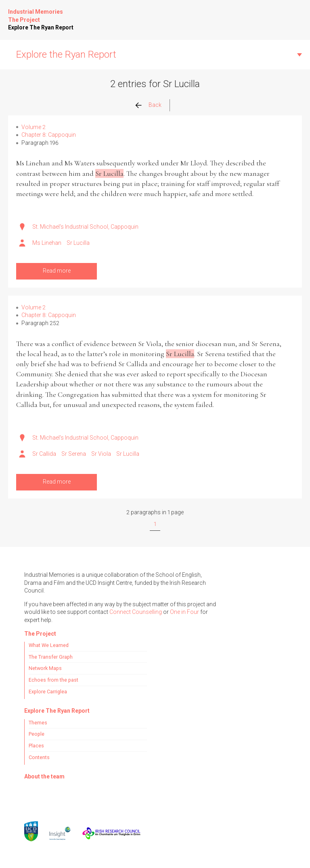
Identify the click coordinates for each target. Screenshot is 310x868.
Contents (39, 757)
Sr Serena (74, 454)
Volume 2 (34, 127)
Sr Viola (101, 454)
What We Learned (49, 645)
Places (36, 746)
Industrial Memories (36, 12)
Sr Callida (44, 454)
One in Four (184, 612)
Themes (38, 723)
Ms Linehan (47, 243)
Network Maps (45, 668)
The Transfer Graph (51, 657)
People (37, 734)
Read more (57, 271)
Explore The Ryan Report (41, 27)
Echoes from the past (53, 680)
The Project (24, 20)
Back (155, 105)
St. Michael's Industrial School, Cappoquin (85, 227)
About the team (44, 776)
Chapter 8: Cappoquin (49, 135)
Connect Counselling (136, 612)
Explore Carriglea (48, 692)
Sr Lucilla (78, 243)
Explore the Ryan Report (66, 54)
